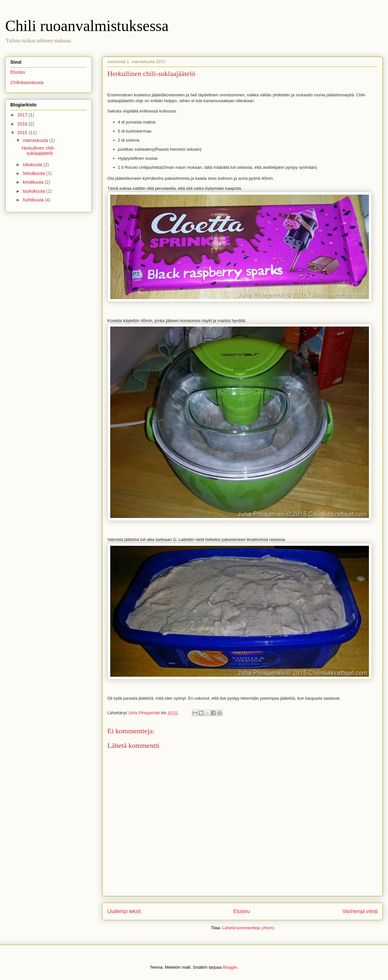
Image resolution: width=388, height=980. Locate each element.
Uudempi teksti (124, 911)
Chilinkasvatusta (27, 82)
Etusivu (242, 911)
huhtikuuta (34, 200)
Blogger (230, 967)
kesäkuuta (34, 182)
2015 (23, 133)
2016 (23, 124)
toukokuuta (34, 191)
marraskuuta (36, 140)
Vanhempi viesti (360, 911)
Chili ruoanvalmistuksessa (87, 26)
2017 (23, 115)
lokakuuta (33, 165)
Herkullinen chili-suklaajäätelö (38, 151)
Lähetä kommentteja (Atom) (248, 928)
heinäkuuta (34, 173)
